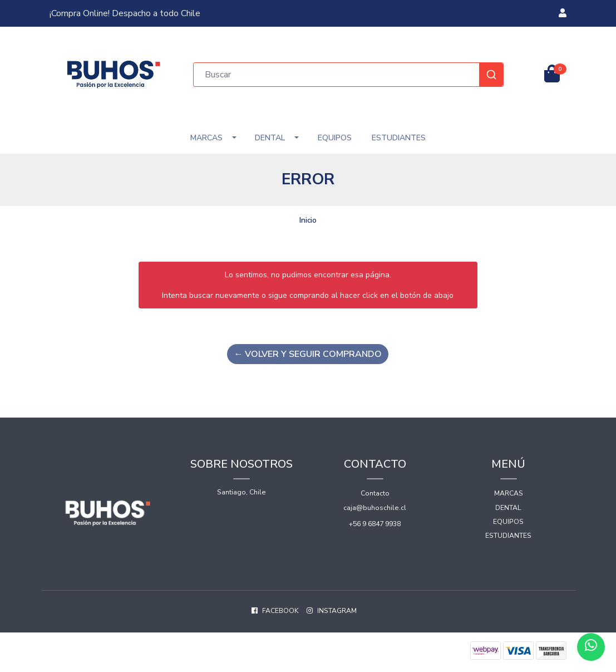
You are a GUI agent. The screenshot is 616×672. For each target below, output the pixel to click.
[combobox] (348, 75)
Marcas (206, 138)
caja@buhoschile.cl (375, 508)
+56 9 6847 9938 (375, 524)
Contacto (375, 493)
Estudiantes (399, 138)
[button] (563, 13)
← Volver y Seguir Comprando (308, 354)
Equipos (335, 138)
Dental (270, 138)
